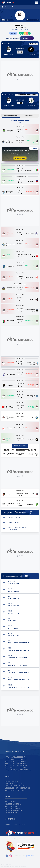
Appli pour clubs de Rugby (16, 761)
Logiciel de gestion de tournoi (17, 788)
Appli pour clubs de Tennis (16, 768)
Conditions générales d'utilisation (13, 867)
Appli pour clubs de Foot (15, 757)
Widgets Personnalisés (14, 786)
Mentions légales (7, 864)
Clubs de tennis (11, 813)
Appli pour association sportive (18, 770)
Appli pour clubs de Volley (16, 766)
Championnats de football (16, 824)
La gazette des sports (14, 784)
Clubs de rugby (11, 806)
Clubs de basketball (13, 804)
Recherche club (12, 782)
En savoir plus (20, 158)
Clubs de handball (13, 808)
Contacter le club (33, 20)
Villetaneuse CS (9, 7)
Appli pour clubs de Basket (16, 759)
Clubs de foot (11, 802)
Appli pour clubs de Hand (15, 763)
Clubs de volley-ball (14, 810)
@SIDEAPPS (30, 856)
